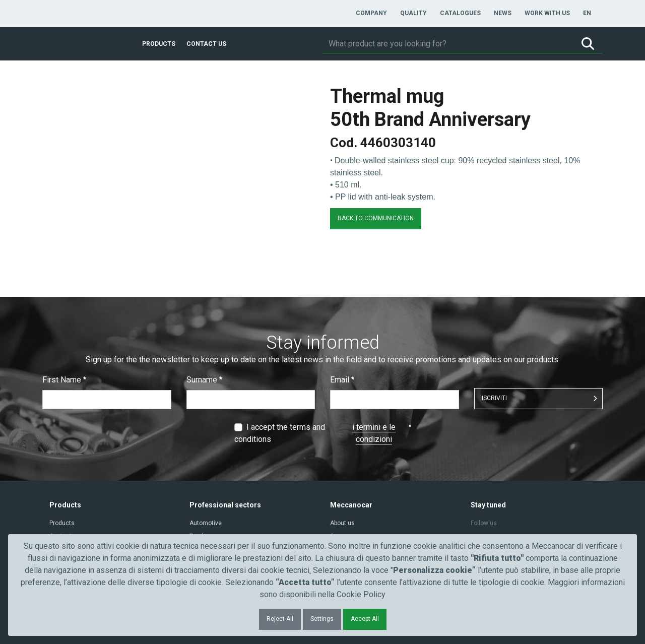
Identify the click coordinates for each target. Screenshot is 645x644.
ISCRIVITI (494, 398)
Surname (204, 380)
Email (342, 380)
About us (342, 523)
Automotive (206, 523)
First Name (64, 380)
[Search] (448, 44)
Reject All (280, 619)
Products (62, 523)
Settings (322, 619)
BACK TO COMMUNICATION (376, 218)
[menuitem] (371, 13)
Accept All (365, 619)
